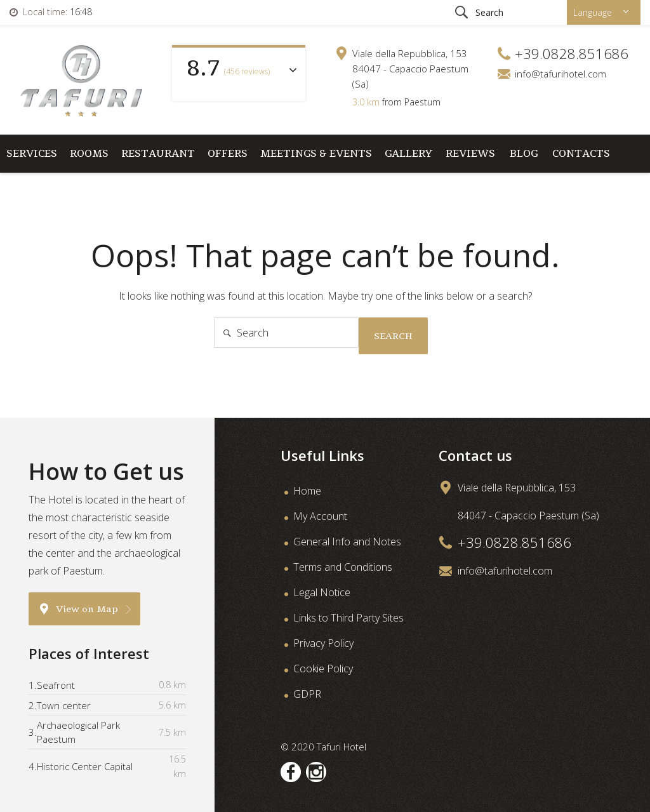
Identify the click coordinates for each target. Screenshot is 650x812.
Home (307, 491)
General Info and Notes (347, 542)
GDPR (307, 694)
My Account (320, 516)
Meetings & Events (316, 153)
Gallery (409, 153)
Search (393, 336)
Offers (228, 153)
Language (594, 12)
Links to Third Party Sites (348, 618)
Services (32, 153)
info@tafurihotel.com (560, 74)
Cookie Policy (323, 669)
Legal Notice (322, 592)
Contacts (581, 153)
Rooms (89, 153)
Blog (524, 153)
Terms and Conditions (343, 567)
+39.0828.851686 (514, 542)
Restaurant (158, 153)
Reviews (470, 153)
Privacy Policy (323, 643)
